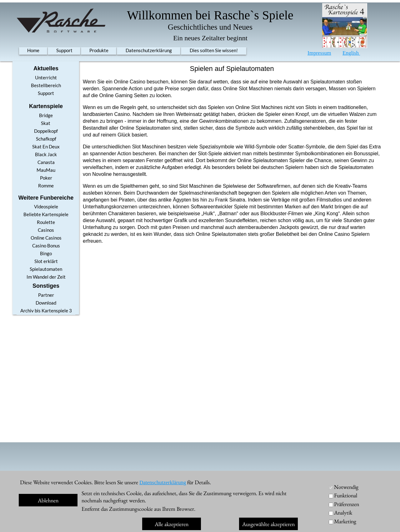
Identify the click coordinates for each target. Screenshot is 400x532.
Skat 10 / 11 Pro (61, 489)
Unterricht (333, 480)
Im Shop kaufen (320, 521)
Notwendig (346, 487)
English (351, 53)
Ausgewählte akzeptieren (268, 524)
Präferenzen (347, 504)
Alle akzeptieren (172, 524)
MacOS (319, 510)
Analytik (343, 512)
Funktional (346, 495)
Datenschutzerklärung (163, 482)
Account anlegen (276, 480)
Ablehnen (48, 500)
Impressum (319, 53)
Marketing (345, 521)
